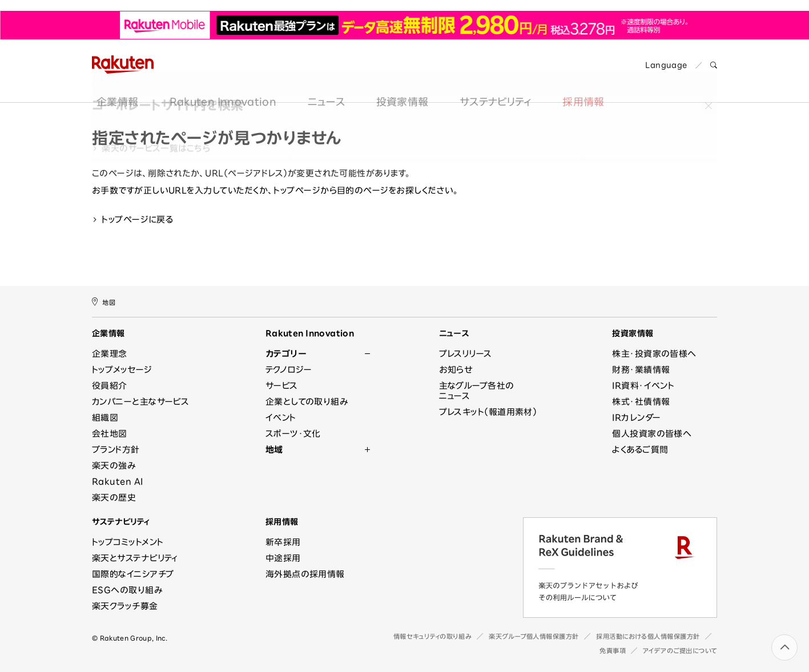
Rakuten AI (118, 482)
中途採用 (283, 558)
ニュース (322, 82)
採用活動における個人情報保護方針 (648, 636)
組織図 (105, 418)
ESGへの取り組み (127, 590)
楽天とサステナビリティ (135, 558)
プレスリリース (466, 354)
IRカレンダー (636, 418)
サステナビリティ (491, 82)
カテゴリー (286, 354)
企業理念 (110, 354)
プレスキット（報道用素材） (488, 412)
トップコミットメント (128, 542)
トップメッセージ (122, 370)
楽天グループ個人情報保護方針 (534, 636)
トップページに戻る (132, 220)
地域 (274, 450)
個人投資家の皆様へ (652, 434)
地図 (104, 302)
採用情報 (579, 82)
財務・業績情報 (641, 370)
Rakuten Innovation (218, 82)
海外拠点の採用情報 (305, 574)
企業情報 (113, 82)
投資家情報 (398, 82)
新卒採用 (283, 542)
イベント (281, 418)
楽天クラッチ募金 (125, 606)
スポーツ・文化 (293, 434)
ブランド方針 (116, 450)
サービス (282, 386)
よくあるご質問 (640, 450)
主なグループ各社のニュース (477, 391)
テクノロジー (289, 370)
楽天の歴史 (114, 498)
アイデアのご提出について (680, 651)
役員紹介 (110, 386)
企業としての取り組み (307, 402)
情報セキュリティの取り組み (432, 636)
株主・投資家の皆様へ (654, 354)
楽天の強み (114, 466)
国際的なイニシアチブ (133, 574)
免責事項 (613, 651)
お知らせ (456, 370)
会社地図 (110, 434)
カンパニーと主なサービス (140, 402)
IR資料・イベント (643, 386)
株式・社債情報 (641, 402)
